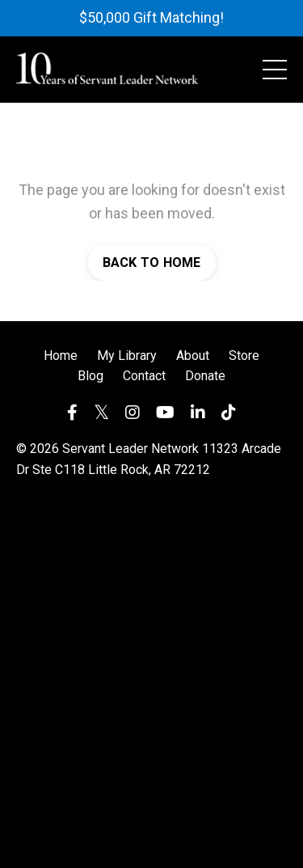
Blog (90, 376)
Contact (144, 376)
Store (244, 356)
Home (61, 356)
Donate (205, 376)
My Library (127, 356)
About (193, 356)
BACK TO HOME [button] (152, 263)
